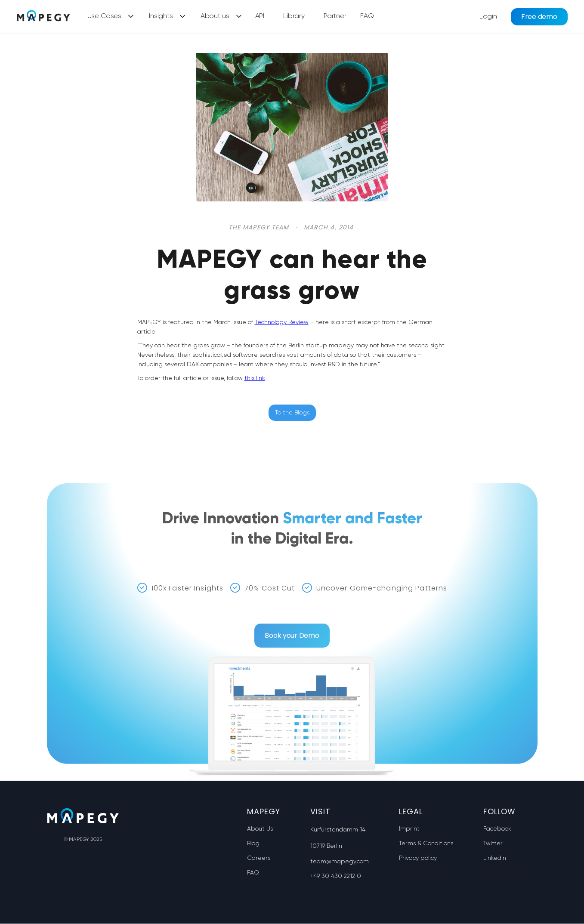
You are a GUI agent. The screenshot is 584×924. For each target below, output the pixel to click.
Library (294, 16)
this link (255, 378)
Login (488, 17)
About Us (260, 829)
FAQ (367, 16)
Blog (253, 844)
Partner (335, 16)
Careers (259, 858)
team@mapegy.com (340, 862)
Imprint (409, 829)
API (260, 16)
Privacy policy (418, 858)
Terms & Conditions (426, 844)
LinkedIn (495, 858)
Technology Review (282, 322)
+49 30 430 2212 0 (336, 876)
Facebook (497, 829)
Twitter (493, 844)
